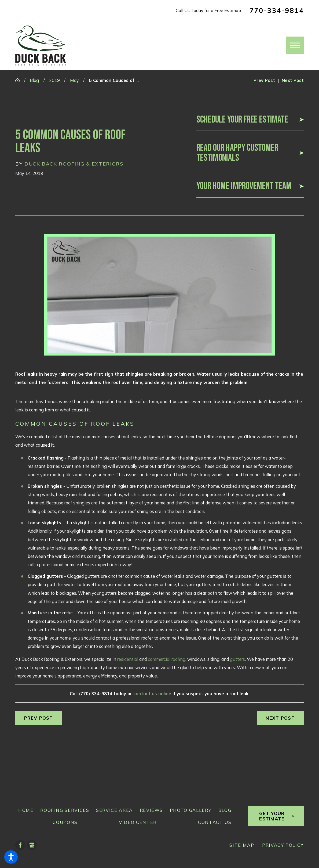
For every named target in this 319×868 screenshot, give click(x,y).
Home (26, 810)
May (74, 80)
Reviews (151, 810)
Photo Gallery (191, 810)
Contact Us (215, 822)
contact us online (152, 693)
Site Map (242, 845)
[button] (11, 857)
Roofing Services (65, 810)
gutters (237, 659)
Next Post (280, 718)
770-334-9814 (277, 10)
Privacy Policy (283, 845)
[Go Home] (20, 80)
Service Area (114, 810)
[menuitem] (24, 810)
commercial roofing (167, 659)
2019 (54, 80)
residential (128, 659)
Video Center (138, 822)
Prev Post (39, 718)
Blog (34, 80)
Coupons (65, 822)
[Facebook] (20, 845)
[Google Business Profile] (32, 845)
